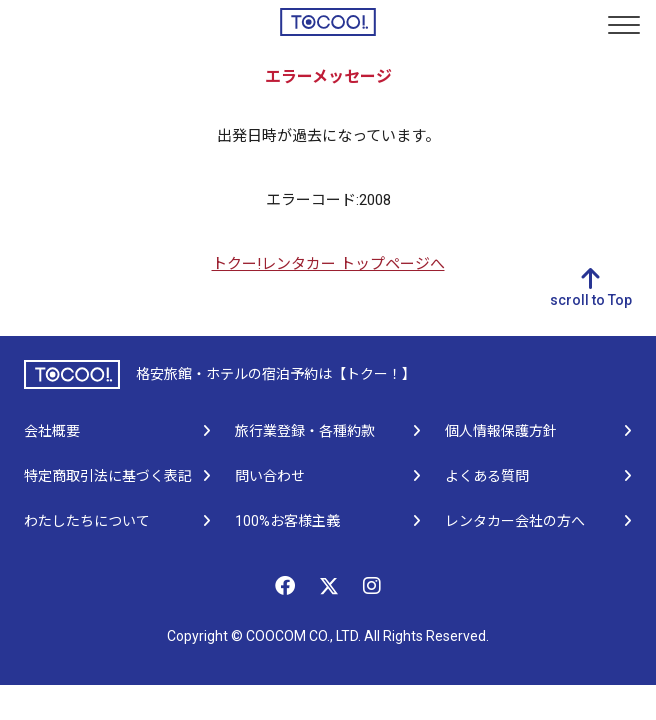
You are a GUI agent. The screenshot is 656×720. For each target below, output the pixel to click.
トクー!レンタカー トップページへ (328, 264)
